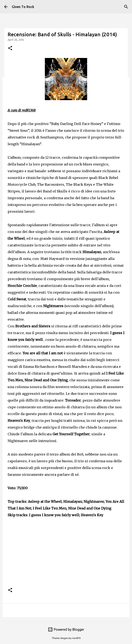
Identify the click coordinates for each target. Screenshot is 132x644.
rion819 (76, 638)
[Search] (126, 7)
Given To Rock (23, 7)
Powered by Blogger (66, 629)
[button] (10, 48)
